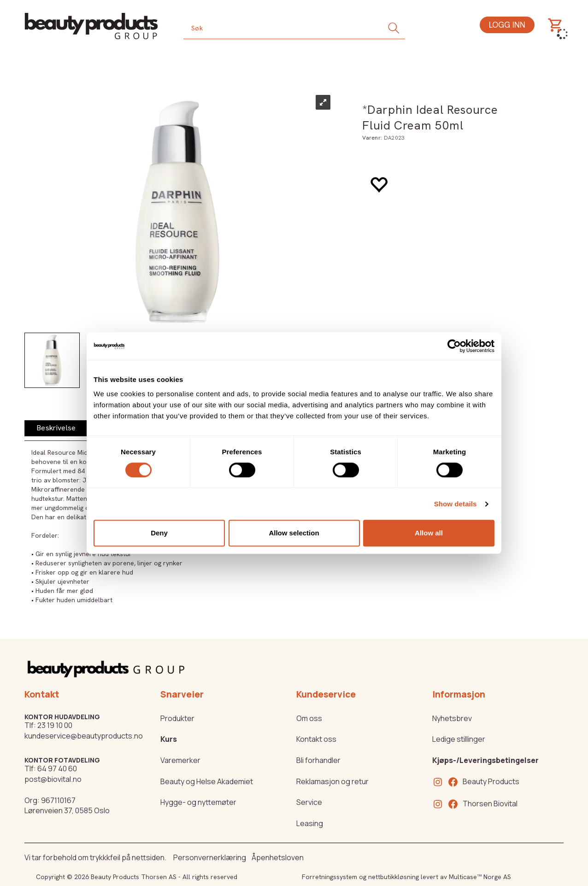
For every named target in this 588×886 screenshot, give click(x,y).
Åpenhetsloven (278, 857)
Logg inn (507, 25)
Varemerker (180, 760)
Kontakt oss (316, 739)
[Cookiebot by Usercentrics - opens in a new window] (454, 346)
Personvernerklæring (210, 857)
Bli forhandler (318, 760)
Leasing (310, 823)
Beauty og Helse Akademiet (207, 781)
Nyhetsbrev (452, 718)
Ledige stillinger (459, 739)
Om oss (309, 718)
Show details (456, 504)
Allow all (429, 533)
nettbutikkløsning (394, 877)
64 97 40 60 (57, 769)
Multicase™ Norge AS (480, 877)
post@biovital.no (53, 779)
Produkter (177, 718)
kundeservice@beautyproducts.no (84, 736)
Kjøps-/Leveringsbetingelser (485, 760)
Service (309, 802)
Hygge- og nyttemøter (198, 802)
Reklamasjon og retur (332, 781)
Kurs (169, 739)
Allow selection (294, 533)
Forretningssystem (329, 877)
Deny (159, 533)
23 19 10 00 (55, 725)
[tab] (56, 428)
